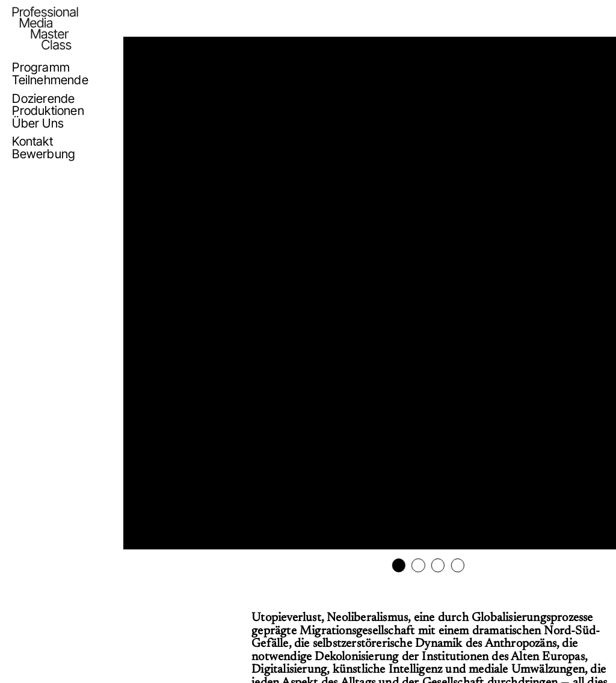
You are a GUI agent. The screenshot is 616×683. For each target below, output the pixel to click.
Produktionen (48, 111)
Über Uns (38, 123)
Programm (41, 67)
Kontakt (32, 141)
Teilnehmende (50, 80)
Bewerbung (44, 154)
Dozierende (43, 99)
